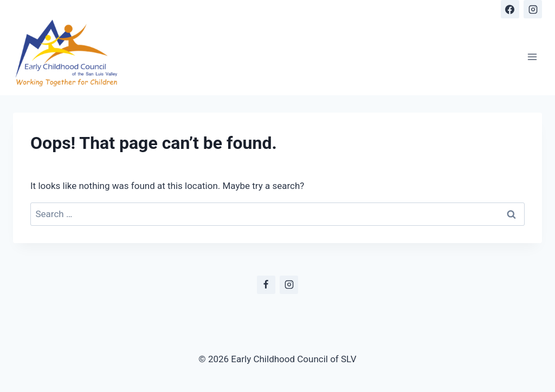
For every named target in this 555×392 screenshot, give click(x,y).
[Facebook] (510, 9)
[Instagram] (533, 9)
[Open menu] (532, 57)
